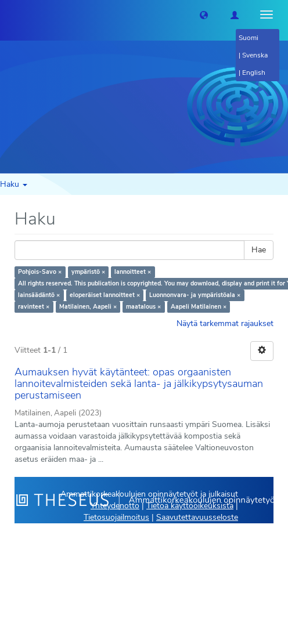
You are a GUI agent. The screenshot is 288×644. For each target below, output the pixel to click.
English (254, 73)
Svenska (255, 55)
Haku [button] (14, 184)
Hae (259, 250)
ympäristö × (88, 272)
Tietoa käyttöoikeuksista (190, 506)
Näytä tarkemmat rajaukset (225, 323)
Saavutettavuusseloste (197, 517)
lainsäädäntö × (39, 295)
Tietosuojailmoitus (116, 517)
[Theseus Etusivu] (9, 15)
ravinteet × (34, 307)
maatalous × (143, 307)
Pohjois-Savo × (40, 272)
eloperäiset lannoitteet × (105, 295)
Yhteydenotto (115, 506)
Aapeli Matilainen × (199, 307)
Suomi (249, 38)
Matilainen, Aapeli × (88, 307)
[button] (204, 15)
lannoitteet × (133, 272)
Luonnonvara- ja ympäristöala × (195, 295)
